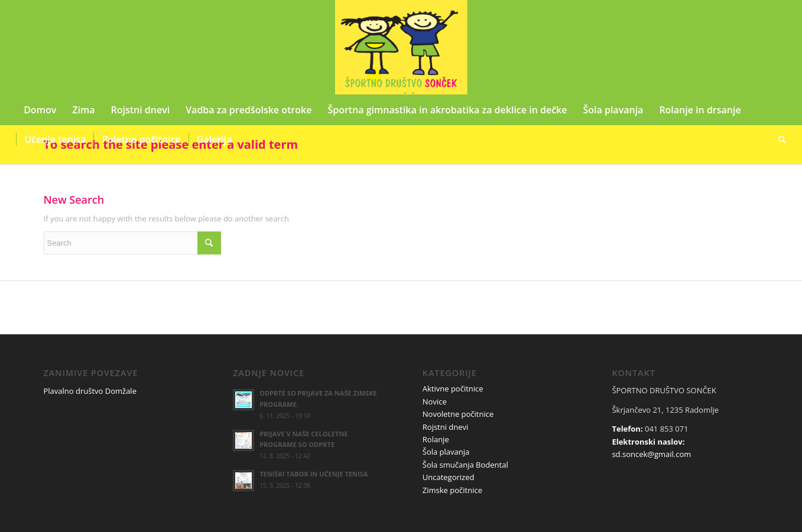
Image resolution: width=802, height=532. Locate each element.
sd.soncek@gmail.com (651, 454)
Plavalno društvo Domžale (90, 391)
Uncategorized (449, 477)
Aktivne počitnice (453, 389)
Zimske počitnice (452, 490)
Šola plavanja (446, 452)
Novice (435, 402)
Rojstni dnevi (446, 427)
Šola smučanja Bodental (465, 465)
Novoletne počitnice (458, 414)
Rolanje (436, 439)
